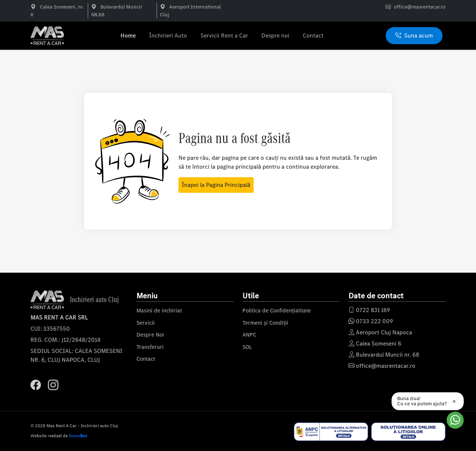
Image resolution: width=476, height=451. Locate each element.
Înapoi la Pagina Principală (216, 185)
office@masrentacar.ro (420, 7)
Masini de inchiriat (159, 311)
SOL (247, 347)
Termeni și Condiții (265, 323)
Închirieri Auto (168, 35)
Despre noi (275, 35)
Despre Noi (150, 335)
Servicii (146, 323)
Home (128, 35)
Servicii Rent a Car (224, 35)
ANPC (249, 335)
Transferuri (150, 347)
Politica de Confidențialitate (277, 311)
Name (78, 436)
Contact (313, 35)
